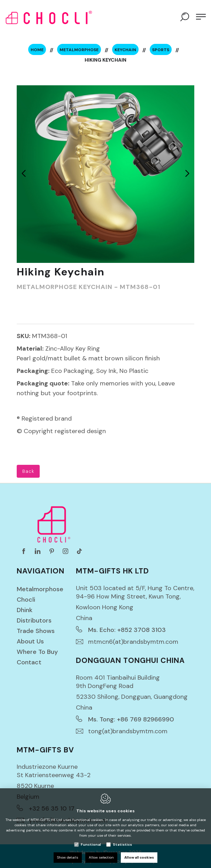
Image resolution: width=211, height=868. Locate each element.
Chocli (26, 600)
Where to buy (37, 652)
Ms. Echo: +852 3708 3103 (127, 630)
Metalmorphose (40, 589)
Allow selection (101, 857)
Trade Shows (36, 631)
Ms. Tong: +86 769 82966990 (131, 719)
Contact (29, 662)
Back (28, 471)
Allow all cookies (139, 857)
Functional (91, 844)
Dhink (25, 610)
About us (30, 641)
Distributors (34, 620)
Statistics (122, 844)
